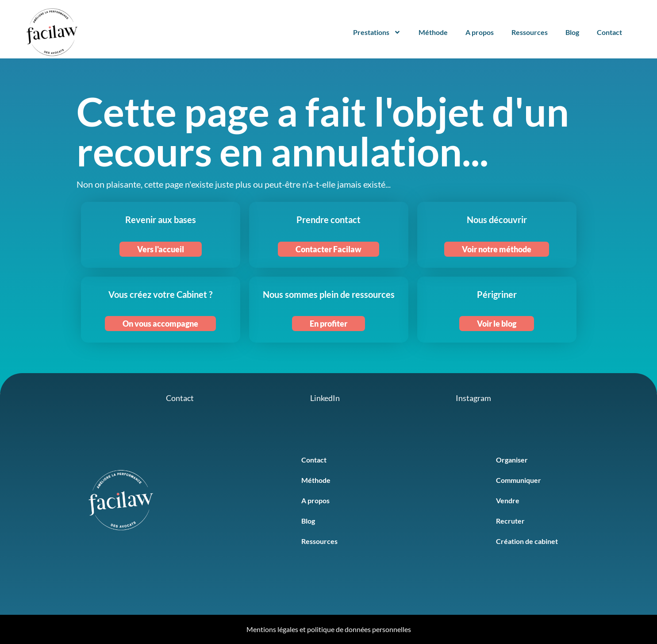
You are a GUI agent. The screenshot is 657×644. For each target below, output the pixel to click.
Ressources (530, 32)
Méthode (433, 32)
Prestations (377, 32)
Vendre (508, 500)
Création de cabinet (527, 541)
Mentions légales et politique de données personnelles (329, 629)
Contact (609, 32)
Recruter (510, 521)
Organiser (512, 460)
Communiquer (519, 480)
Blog (572, 32)
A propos (480, 32)
